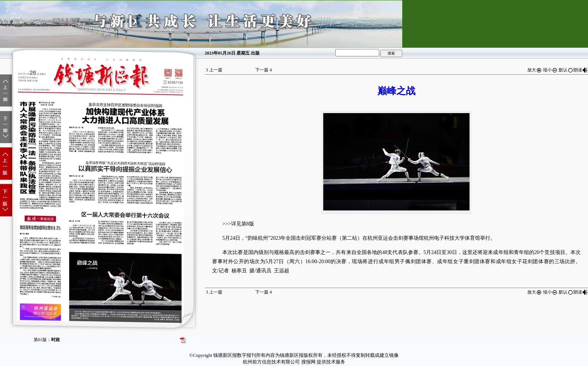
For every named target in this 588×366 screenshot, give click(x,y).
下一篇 (263, 70)
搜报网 (308, 362)
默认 (566, 70)
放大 (535, 70)
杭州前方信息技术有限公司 (271, 362)
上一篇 (214, 70)
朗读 (581, 70)
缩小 (550, 70)
